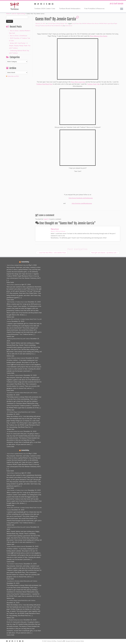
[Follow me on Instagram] (45, 4)
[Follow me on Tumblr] (47, 4)
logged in (46, 219)
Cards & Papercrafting (18, 14)
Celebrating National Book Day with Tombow (18, 339)
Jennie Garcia (68, 26)
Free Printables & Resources (94, 8)
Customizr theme (79, 641)
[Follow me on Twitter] (39, 4)
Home (8, 14)
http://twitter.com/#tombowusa (82, 203)
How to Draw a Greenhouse (18, 36)
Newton (55, 229)
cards (74, 23)
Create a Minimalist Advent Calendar (16, 358)
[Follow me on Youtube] (50, 4)
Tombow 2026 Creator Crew (45, 8)
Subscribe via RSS (13, 76)
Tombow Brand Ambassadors (70, 8)
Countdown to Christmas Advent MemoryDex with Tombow (22, 393)
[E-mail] (36, 4)
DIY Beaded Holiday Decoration (15, 431)
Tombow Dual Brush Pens (47, 26)
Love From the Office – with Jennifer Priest (52, 253)
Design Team (64, 23)
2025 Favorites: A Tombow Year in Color (17, 302)
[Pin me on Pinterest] (53, 4)
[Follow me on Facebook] (42, 4)
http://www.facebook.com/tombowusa (81, 198)
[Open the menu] (122, 9)
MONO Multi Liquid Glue (106, 23)
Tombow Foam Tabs (93, 84)
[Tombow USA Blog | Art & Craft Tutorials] (15, 6)
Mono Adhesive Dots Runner (99, 36)
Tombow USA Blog (25, 262)
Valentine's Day (59, 26)
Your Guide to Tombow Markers (15, 375)
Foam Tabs (79, 23)
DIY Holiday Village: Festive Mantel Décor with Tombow (21, 412)
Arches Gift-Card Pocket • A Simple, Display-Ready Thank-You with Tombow (20, 46)
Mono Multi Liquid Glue (78, 82)
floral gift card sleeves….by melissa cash (105, 253)
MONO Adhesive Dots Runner (91, 23)
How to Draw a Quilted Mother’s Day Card (18, 265)
